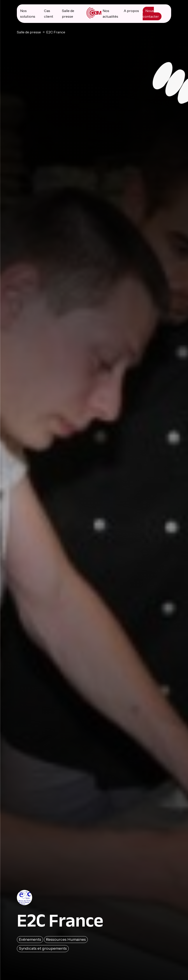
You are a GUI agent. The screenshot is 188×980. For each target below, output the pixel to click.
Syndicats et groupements (43, 950)
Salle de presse (29, 32)
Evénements (30, 941)
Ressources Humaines (66, 941)
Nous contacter (151, 14)
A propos (131, 11)
